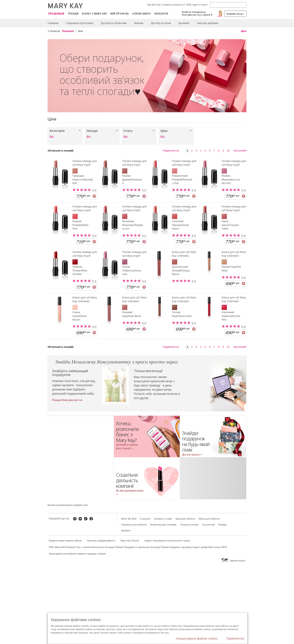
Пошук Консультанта (67, 400)
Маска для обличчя (209, 519)
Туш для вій (208, 525)
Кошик (235, 14)
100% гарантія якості (197, 5)
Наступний (239, 151)
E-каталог (145, 519)
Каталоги (161, 14)
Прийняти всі (235, 639)
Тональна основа (189, 525)
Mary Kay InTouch (130, 541)
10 (228, 151)
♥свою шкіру (142, 14)
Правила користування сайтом (65, 541)
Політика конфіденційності (101, 541)
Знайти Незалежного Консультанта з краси (167, 541)
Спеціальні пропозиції (80, 23)
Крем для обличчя (185, 519)
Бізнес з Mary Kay (94, 14)
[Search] (228, 5)
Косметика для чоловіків (163, 525)
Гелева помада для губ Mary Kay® (85, 163)
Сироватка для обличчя (134, 525)
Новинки (53, 23)
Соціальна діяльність (173, 5)
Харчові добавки (208, 23)
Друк (244, 31)
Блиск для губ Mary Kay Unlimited (184, 254)
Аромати (184, 23)
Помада (222, 525)
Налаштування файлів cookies (197, 639)
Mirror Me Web (129, 519)
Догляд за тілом (161, 23)
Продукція (56, 14)
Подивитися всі (171, 151)
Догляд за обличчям (114, 23)
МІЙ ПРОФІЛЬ (120, 14)
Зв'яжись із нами (163, 519)
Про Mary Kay (154, 5)
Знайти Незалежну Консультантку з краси (196, 13)
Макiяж (139, 23)
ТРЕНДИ (73, 14)
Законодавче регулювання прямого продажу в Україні (77, 554)
